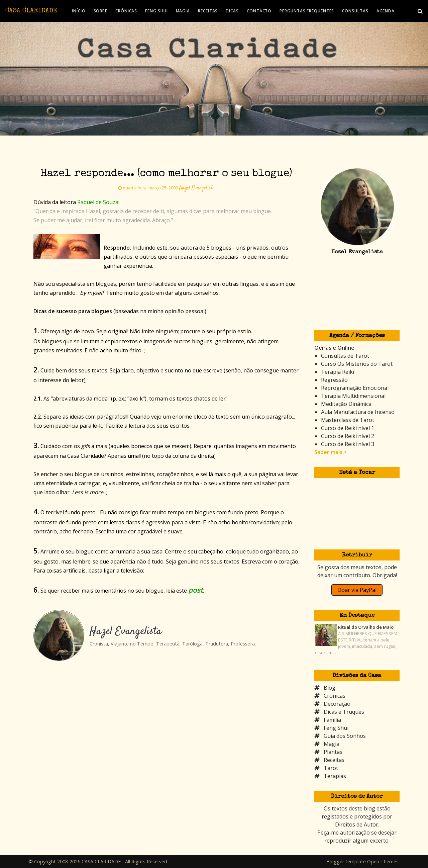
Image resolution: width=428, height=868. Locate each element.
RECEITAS (208, 11)
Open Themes (383, 861)
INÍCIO (79, 11)
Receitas (334, 760)
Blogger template (346, 861)
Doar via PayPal (357, 590)
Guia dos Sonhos (345, 736)
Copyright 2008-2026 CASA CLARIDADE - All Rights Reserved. (101, 861)
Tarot (331, 768)
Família (332, 720)
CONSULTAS (355, 11)
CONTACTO (259, 11)
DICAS (232, 11)
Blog (330, 688)
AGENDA (386, 11)
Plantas (333, 752)
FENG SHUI (156, 11)
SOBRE (101, 11)
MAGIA (183, 11)
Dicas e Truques (344, 712)
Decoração (337, 704)
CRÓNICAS (126, 11)
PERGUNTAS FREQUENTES (307, 11)
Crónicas (335, 696)
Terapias (335, 776)
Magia (332, 744)
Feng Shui (336, 728)
